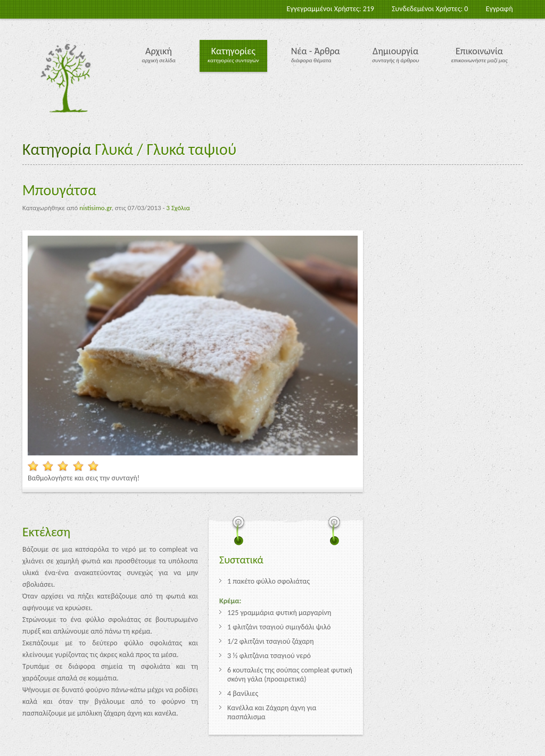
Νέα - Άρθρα (316, 51)
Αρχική (159, 51)
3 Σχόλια (178, 208)
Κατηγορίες (233, 51)
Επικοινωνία (479, 51)
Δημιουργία (395, 51)
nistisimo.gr (95, 208)
